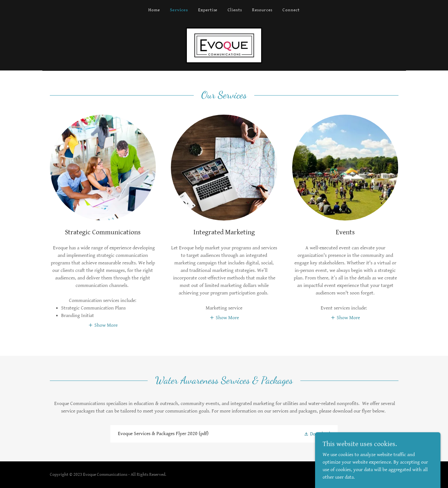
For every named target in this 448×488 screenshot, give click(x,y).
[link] (224, 45)
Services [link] (179, 10)
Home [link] (154, 10)
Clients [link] (235, 10)
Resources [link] (262, 10)
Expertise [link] (208, 10)
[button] (103, 325)
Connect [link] (291, 10)
